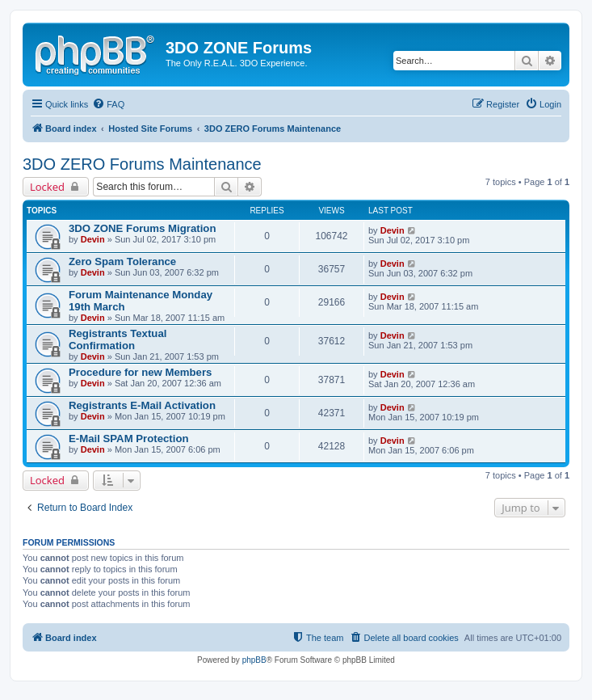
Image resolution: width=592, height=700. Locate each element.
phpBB (254, 660)
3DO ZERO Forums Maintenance (142, 164)
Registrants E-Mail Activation (142, 405)
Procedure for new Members (140, 372)
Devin (93, 239)
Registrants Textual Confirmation (118, 339)
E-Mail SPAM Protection (129, 439)
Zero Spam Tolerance (122, 261)
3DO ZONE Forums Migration (142, 228)
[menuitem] (108, 104)
